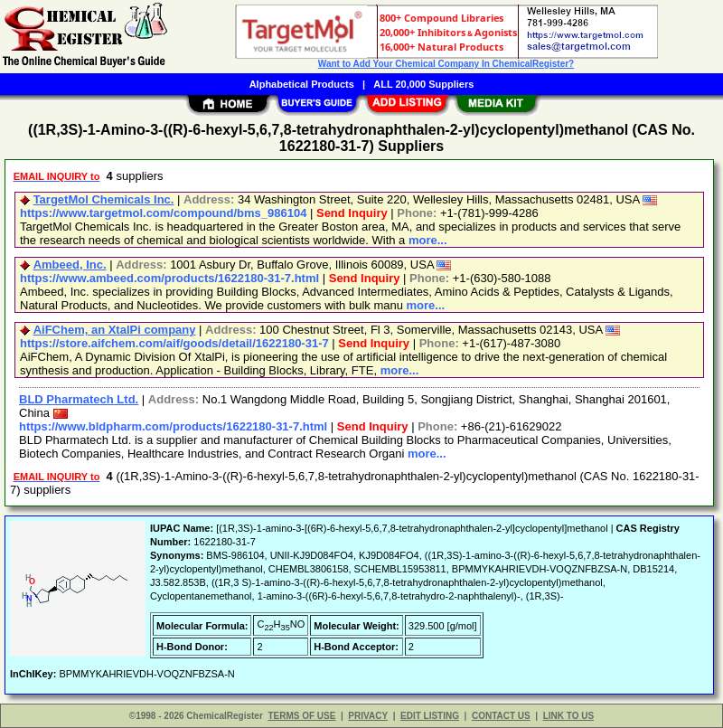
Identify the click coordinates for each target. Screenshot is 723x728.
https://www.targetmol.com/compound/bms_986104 (163, 213)
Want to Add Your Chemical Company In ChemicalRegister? (446, 64)
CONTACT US (501, 716)
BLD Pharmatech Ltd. (79, 399)
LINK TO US (568, 716)
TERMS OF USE (301, 716)
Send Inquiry (352, 213)
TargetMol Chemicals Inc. (104, 199)
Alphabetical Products (302, 84)
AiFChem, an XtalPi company (115, 330)
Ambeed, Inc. (70, 265)
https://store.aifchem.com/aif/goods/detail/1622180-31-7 (174, 343)
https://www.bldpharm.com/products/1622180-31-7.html (173, 426)
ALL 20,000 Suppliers (423, 84)
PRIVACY (368, 716)
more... (428, 240)
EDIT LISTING (430, 716)
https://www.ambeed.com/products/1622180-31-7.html (169, 278)
